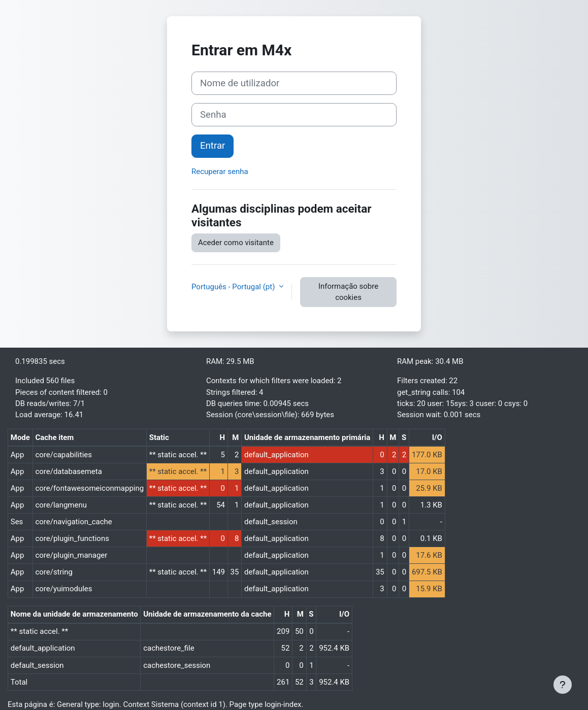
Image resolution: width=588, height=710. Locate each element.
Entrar (213, 146)
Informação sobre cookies (348, 292)
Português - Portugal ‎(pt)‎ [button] (234, 287)
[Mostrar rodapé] (563, 685)
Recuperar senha (220, 172)
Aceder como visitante (236, 243)
